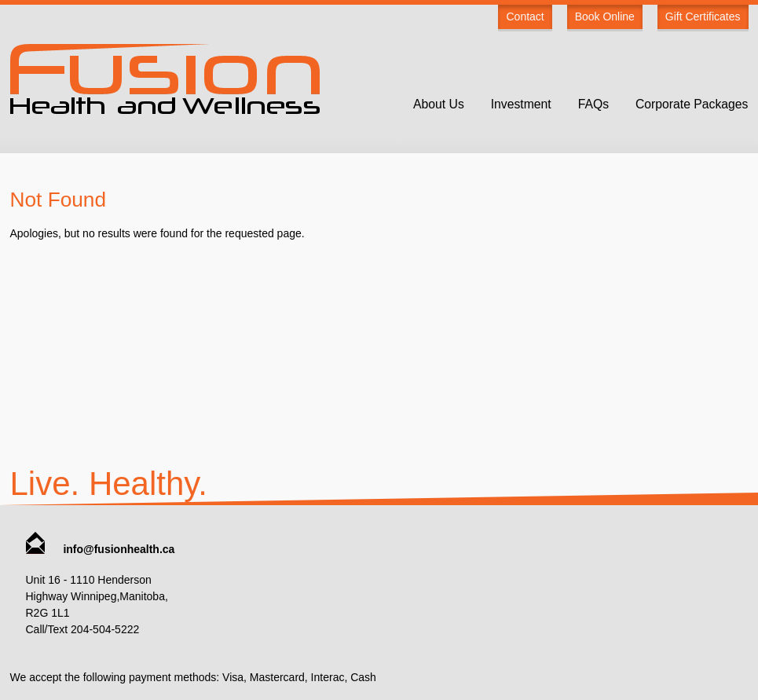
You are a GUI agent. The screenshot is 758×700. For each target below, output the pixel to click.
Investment (521, 104)
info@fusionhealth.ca (101, 549)
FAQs (593, 104)
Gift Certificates (703, 16)
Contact (525, 16)
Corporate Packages (692, 104)
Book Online (605, 16)
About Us (439, 104)
